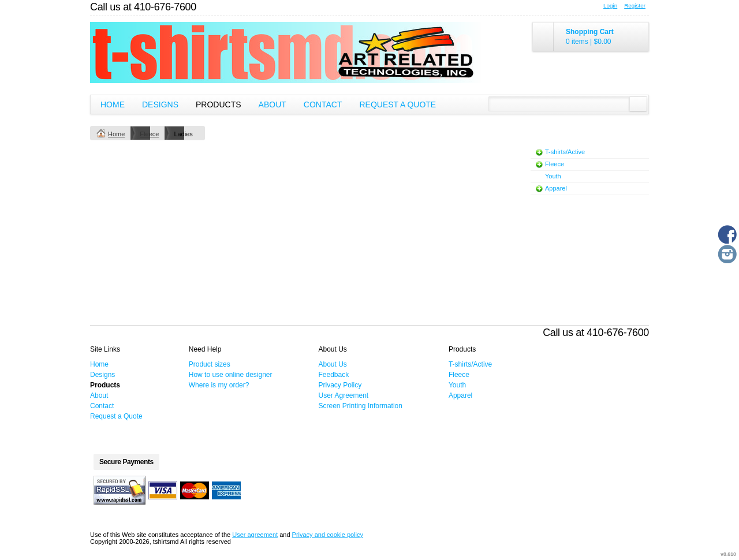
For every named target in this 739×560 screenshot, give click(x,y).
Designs (160, 104)
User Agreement (344, 395)
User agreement (255, 535)
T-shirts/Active (565, 152)
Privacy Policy (340, 385)
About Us (333, 364)
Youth (553, 176)
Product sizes (210, 364)
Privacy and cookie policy (328, 535)
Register (635, 5)
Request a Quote (398, 104)
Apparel (556, 188)
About (273, 104)
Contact (323, 104)
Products (219, 104)
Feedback (334, 375)
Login (610, 5)
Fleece (149, 134)
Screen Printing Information (361, 406)
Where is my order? (219, 385)
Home (113, 104)
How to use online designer (231, 375)
